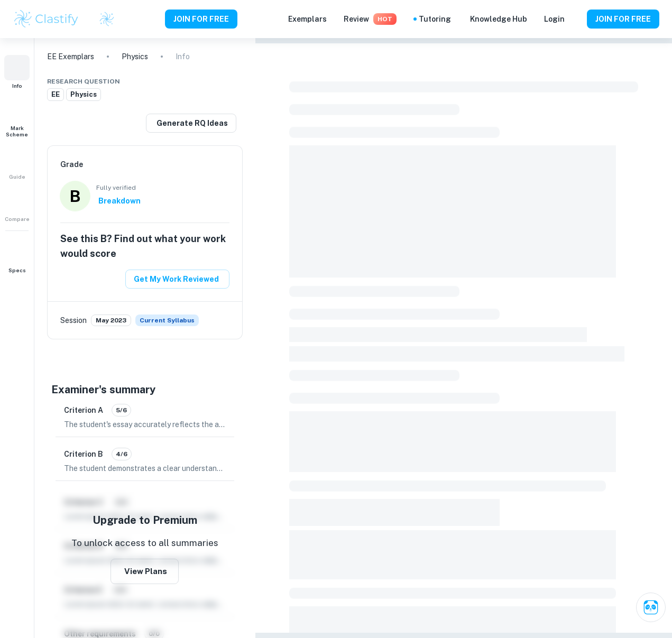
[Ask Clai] (651, 607)
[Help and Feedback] (576, 19)
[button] (17, 72)
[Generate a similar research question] (191, 123)
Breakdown (119, 201)
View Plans (146, 571)
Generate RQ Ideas (192, 123)
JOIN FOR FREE (201, 19)
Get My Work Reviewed (176, 279)
